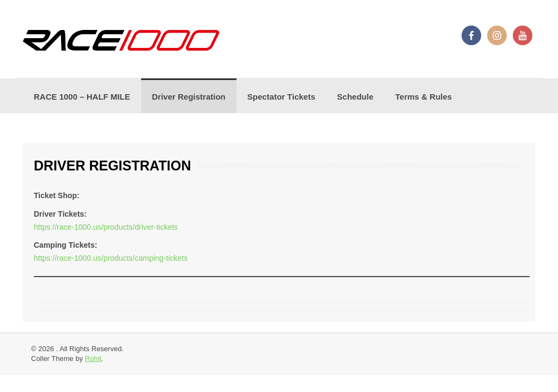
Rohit (93, 359)
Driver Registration (189, 97)
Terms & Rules (423, 97)
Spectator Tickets (281, 97)
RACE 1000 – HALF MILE (82, 97)
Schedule (356, 97)
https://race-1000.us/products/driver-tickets (106, 227)
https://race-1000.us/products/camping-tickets (111, 258)
